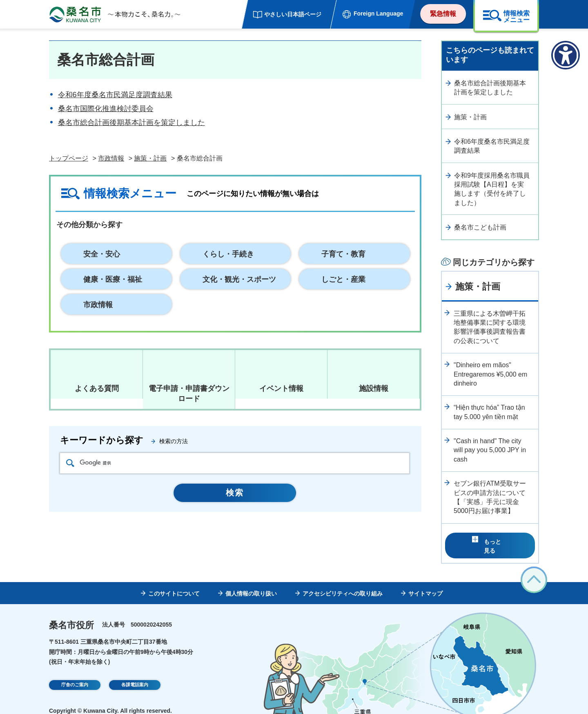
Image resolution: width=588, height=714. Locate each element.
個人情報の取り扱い (251, 581)
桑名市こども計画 (480, 227)
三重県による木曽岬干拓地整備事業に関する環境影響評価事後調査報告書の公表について (490, 327)
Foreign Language (378, 13)
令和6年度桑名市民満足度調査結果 (115, 95)
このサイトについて (174, 581)
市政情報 (111, 158)
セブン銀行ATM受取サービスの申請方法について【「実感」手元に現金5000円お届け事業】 (490, 497)
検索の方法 (174, 441)
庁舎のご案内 (75, 674)
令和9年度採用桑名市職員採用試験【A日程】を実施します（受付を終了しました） (492, 189)
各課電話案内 (135, 674)
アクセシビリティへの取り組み (343, 581)
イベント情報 (281, 388)
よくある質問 (97, 388)
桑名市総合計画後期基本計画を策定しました (131, 123)
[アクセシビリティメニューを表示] (566, 55)
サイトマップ (425, 581)
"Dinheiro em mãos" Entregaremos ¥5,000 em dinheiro (490, 374)
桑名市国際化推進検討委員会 (106, 109)
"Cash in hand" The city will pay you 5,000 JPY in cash (490, 450)
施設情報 (374, 388)
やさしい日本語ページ (293, 14)
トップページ (69, 158)
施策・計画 (150, 158)
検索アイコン (70, 463)
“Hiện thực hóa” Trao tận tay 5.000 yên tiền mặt (489, 412)
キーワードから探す (102, 440)
